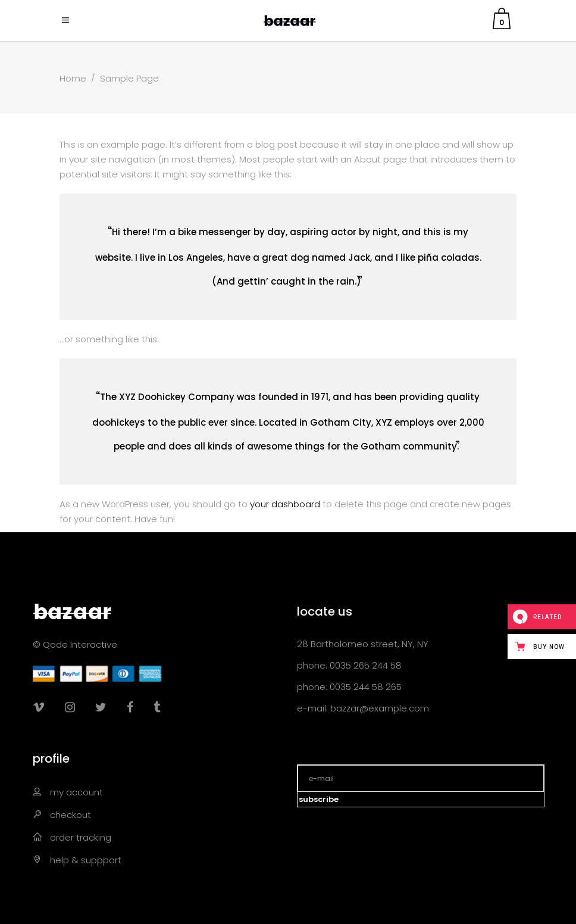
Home (73, 78)
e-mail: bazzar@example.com (363, 708)
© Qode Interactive (75, 644)
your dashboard (285, 504)
